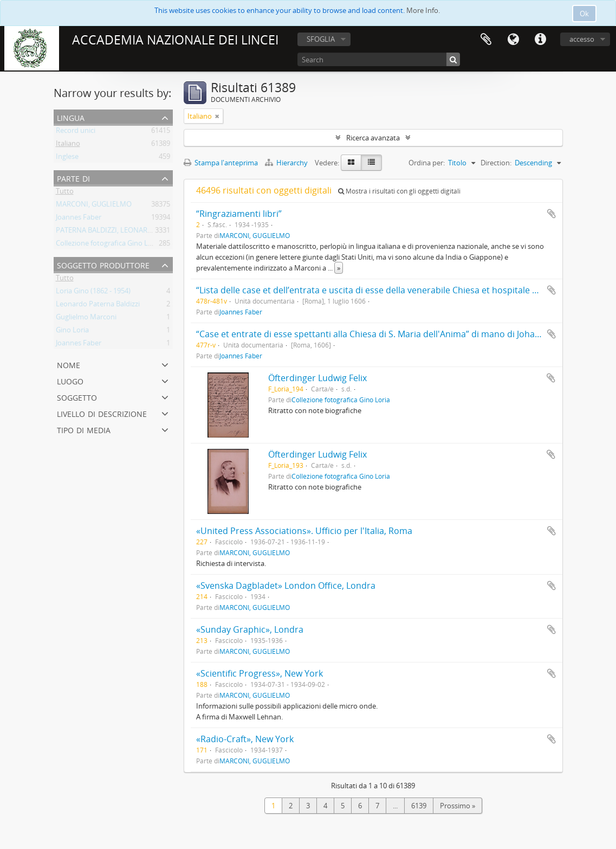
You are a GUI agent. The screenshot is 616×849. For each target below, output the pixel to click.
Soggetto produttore (103, 264)
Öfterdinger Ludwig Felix (317, 378)
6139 (419, 806)
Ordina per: (427, 163)
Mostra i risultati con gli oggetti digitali (399, 191)
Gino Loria (72, 332)
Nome (69, 364)
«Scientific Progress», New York (260, 673)
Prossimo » (458, 806)
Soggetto (77, 397)
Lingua (513, 40)
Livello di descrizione (102, 413)
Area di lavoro (486, 40)
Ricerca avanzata (373, 138)
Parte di (73, 178)
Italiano (68, 145)
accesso (582, 39)
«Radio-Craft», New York (245, 739)
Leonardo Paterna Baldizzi (98, 306)
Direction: (496, 163)
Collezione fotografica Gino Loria (108, 245)
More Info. (423, 10)
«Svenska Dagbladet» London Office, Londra (286, 586)
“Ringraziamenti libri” (239, 214)
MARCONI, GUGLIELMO (94, 206)
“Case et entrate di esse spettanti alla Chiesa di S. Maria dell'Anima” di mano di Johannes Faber (388, 334)
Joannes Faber (79, 219)
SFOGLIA (321, 39)
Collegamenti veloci (540, 40)
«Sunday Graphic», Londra (250, 629)
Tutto (65, 193)
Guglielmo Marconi (86, 319)
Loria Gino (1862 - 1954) (93, 293)
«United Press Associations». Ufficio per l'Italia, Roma (304, 531)
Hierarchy (287, 163)
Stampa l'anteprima (221, 163)
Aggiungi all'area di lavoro (552, 214)
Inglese (67, 158)
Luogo (70, 380)
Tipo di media (84, 429)
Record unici (76, 132)
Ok (584, 14)
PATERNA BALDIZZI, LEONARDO (107, 232)
